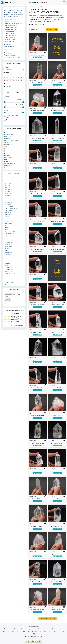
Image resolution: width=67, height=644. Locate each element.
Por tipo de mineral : (7, 93)
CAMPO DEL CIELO (10, 274)
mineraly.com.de (28, 632)
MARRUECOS (9, 149)
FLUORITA (8, 219)
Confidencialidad (22, 625)
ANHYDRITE (8, 185)
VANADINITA (9, 272)
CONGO (8, 138)
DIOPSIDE (8, 213)
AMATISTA (8, 179)
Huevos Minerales (11, 36)
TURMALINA (9, 269)
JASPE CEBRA (9, 278)
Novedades (8, 53)
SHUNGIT (8, 263)
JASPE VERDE (9, 282)
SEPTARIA (8, 261)
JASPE (7, 229)
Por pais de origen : (18, 93)
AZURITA (8, 192)
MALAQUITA (9, 242)
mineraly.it (39, 632)
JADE (7, 227)
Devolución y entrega (42, 625)
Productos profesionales (13, 57)
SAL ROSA (8, 259)
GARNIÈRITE (9, 221)
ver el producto (38, 57)
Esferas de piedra (11, 34)
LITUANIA (8, 147)
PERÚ (7, 155)
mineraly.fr (7, 632)
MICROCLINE (9, 244)
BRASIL (8, 136)
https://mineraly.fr (58, 629)
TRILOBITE (8, 267)
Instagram (24, 629)
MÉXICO (8, 153)
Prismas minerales (11, 22)
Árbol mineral (10, 42)
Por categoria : (7, 67)
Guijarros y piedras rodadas (14, 24)
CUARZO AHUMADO (11, 206)
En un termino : (8, 86)
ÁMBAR (8, 284)
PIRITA (7, 250)
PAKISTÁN (8, 157)
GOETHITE (8, 223)
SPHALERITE (9, 265)
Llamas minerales (11, 32)
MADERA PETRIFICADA (11, 240)
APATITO (8, 187)
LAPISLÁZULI (8, 236)
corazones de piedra (12, 20)
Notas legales (14, 625)
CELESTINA (8, 198)
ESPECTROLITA (9, 276)
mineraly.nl (57, 632)
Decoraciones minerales (13, 12)
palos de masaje (10, 38)
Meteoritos (9, 49)
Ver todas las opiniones (18, 325)
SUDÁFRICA (9, 166)
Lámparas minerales (11, 28)
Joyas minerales (10, 47)
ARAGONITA (8, 189)
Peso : (5, 105)
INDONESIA (9, 145)
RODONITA (8, 255)
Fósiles (8, 45)
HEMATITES (9, 225)
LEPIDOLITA (8, 238)
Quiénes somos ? (32, 625)
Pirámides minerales (11, 30)
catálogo (33, 7)
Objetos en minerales (12, 17)
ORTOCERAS (9, 246)
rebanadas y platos (11, 26)
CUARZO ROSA (9, 211)
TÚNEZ (8, 161)
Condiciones (6, 625)
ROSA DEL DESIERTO (11, 257)
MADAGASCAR (10, 151)
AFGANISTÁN (9, 132)
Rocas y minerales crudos (13, 10)
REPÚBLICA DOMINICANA (12, 140)
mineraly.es (48, 632)
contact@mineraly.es (45, 629)
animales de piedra (11, 40)
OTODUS (8, 248)
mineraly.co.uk (17, 632)
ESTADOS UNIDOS (10, 164)
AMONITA (8, 183)
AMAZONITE (9, 181)
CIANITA (8, 200)
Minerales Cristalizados (13, 15)
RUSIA (8, 159)
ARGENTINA (9, 134)
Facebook (17, 629)
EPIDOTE (8, 217)
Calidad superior (10, 55)
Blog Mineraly (8, 629)
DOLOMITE (8, 215)
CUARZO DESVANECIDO (11, 208)
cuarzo (33, 52)
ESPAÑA (8, 142)
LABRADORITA (9, 234)
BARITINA (8, 194)
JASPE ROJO (8, 280)
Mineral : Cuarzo (52, 29)
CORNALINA (9, 202)
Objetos (39, 7)
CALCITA (8, 196)
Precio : (6, 100)
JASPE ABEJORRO (10, 232)
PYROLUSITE (9, 253)
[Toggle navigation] (64, 2)
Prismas (45, 7)
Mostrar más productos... (48, 618)
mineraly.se (37, 634)
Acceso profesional (53, 625)
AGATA (8, 177)
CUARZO (8, 204)
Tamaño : (6, 110)
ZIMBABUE (8, 168)
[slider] (5, 102)
